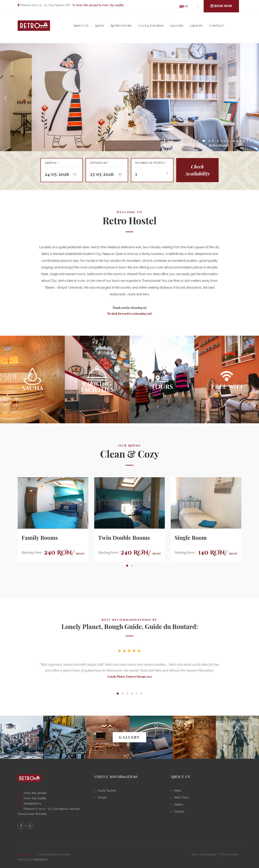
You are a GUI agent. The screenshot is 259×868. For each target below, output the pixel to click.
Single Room (191, 538)
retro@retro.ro (32, 803)
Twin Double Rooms (124, 538)
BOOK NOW (221, 6)
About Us (81, 26)
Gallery (177, 26)
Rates (100, 26)
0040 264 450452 (85, 5)
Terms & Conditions (203, 854)
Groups (196, 26)
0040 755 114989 (111, 5)
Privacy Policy (230, 854)
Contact (217, 26)
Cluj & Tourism (151, 26)
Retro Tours (121, 26)
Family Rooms (40, 538)
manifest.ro (40, 860)
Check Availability (197, 170)
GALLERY (129, 737)
